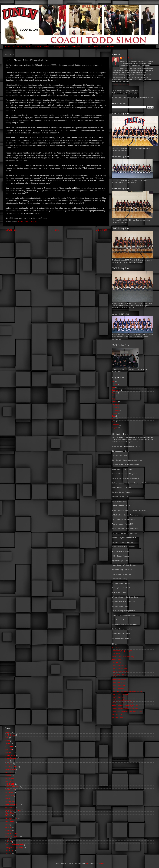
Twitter (8, 744)
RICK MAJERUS (12, 833)
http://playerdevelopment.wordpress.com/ (127, 691)
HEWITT (9, 798)
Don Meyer (9, 773)
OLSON (8, 827)
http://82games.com (119, 665)
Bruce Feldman (11, 758)
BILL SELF (9, 746)
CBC (7, 738)
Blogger (101, 863)
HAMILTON (10, 796)
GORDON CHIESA (12, 787)
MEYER (8, 816)
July (113, 381)
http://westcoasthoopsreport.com (124, 700)
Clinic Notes (18, 47)
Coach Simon (128, 58)
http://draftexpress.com (120, 671)
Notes (8, 825)
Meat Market (10, 822)
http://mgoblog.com (119, 683)
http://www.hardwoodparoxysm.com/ (125, 706)
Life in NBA (10, 813)
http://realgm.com (118, 697)
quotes (8, 732)
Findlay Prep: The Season (81, 47)
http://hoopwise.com (119, 680)
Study (8, 839)
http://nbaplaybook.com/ (121, 688)
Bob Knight (9, 752)
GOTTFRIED (10, 790)
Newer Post (11, 230)
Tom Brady (9, 851)
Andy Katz (116, 648)
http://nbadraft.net (118, 685)
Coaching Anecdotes (60, 47)
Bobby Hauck (10, 755)
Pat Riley (9, 830)
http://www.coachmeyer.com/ (122, 703)
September (116, 390)
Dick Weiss (116, 654)
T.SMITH (9, 842)
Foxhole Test (10, 781)
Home (8, 47)
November (116, 407)
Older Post (101, 230)
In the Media (109, 47)
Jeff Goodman (117, 714)
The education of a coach (15, 845)
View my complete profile (121, 85)
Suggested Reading (42, 47)
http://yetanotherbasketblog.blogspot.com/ (127, 712)
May (114, 399)
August (115, 384)
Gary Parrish (117, 662)
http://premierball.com (120, 694)
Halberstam (10, 801)
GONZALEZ (10, 784)
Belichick (9, 749)
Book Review (10, 735)
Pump (8, 741)
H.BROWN (9, 793)
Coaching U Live (11, 767)
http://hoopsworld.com (120, 677)
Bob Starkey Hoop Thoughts (122, 651)
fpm (87, 863)
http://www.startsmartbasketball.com (125, 709)
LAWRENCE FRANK (13, 810)
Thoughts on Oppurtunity (14, 848)
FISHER (8, 775)
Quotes (29, 47)
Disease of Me (11, 770)
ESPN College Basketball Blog (123, 657)
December (116, 404)
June (114, 396)
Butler (8, 761)
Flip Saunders (10, 778)
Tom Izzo (9, 853)
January (115, 402)
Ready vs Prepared (12, 836)
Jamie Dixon (10, 807)
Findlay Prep (117, 659)
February (115, 425)
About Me (97, 47)
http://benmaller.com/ (120, 668)
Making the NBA (11, 819)
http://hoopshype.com (120, 674)
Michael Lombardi (118, 717)
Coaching (9, 764)
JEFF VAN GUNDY (12, 804)
